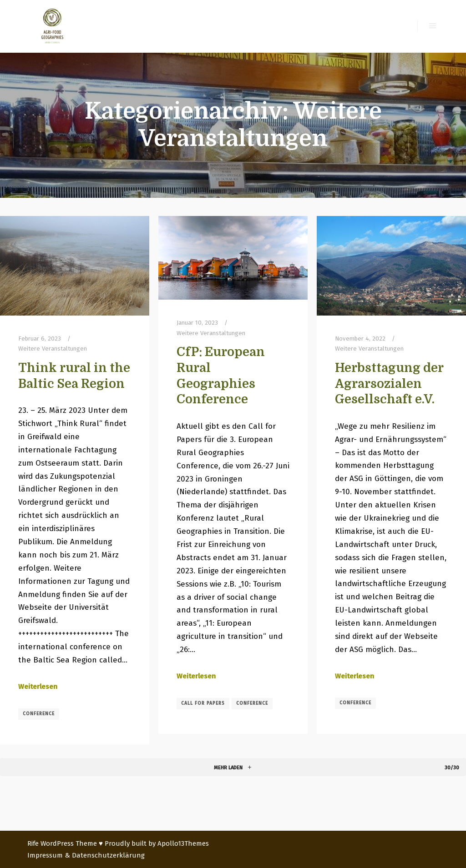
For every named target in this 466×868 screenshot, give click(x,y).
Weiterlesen (38, 687)
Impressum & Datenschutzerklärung (86, 855)
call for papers (203, 703)
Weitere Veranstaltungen (53, 349)
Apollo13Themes (183, 843)
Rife (33, 843)
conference (39, 714)
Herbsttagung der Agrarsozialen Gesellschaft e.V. (389, 384)
